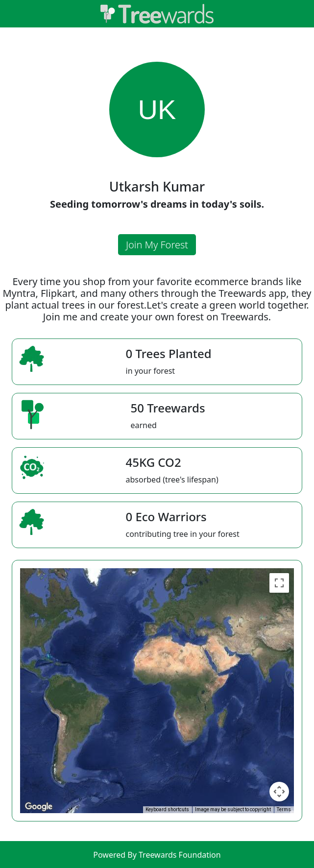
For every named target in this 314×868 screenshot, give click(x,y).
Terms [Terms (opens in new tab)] (284, 809)
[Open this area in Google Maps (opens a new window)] (39, 807)
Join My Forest (157, 245)
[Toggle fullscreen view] (279, 583)
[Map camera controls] (279, 792)
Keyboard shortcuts (167, 809)
